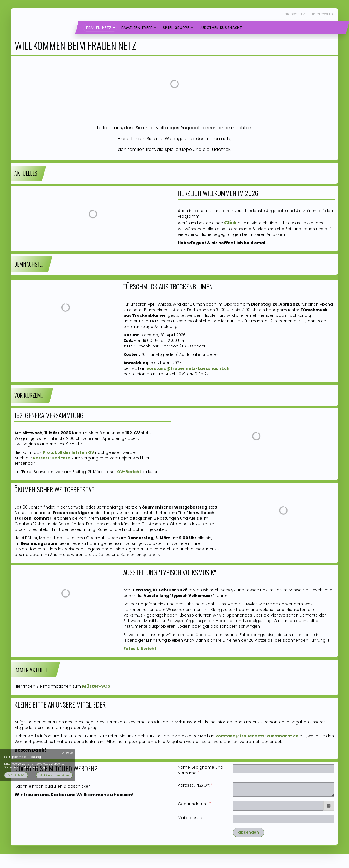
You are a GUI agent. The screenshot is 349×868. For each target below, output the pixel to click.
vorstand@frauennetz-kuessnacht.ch (257, 736)
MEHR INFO (16, 775)
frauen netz (99, 28)
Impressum (322, 14)
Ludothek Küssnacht (221, 28)
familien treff (137, 28)
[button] (114, 28)
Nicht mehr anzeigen (54, 775)
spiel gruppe (176, 28)
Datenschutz (293, 14)
